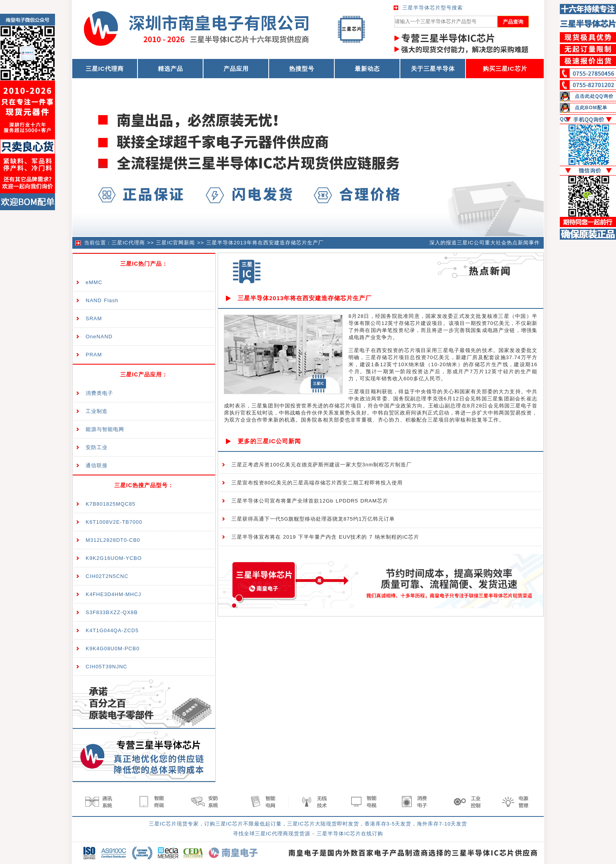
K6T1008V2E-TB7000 (114, 522)
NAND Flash (102, 300)
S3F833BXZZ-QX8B (112, 612)
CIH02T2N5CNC (107, 576)
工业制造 (97, 411)
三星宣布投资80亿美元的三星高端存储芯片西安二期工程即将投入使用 (317, 483)
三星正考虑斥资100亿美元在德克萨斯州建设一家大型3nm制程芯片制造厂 (322, 465)
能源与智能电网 (105, 429)
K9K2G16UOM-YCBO (114, 558)
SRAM (94, 318)
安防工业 (97, 447)
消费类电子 (99, 393)
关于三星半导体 (433, 69)
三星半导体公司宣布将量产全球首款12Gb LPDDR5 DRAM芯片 (310, 501)
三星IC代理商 (128, 243)
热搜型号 (302, 69)
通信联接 (97, 465)
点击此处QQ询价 (594, 96)
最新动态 (367, 69)
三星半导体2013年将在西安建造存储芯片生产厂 (265, 243)
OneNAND (99, 337)
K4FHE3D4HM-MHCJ (113, 594)
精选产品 (170, 69)
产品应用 (236, 69)
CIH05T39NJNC (106, 667)
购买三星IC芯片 (505, 69)
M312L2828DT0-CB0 (113, 540)
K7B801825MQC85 (111, 504)
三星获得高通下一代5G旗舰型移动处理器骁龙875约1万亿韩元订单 (313, 519)
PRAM (94, 355)
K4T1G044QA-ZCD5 (112, 630)
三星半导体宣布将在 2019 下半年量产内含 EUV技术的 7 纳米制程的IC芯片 (325, 537)
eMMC (94, 282)
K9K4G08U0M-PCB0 (113, 648)
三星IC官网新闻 (175, 243)
